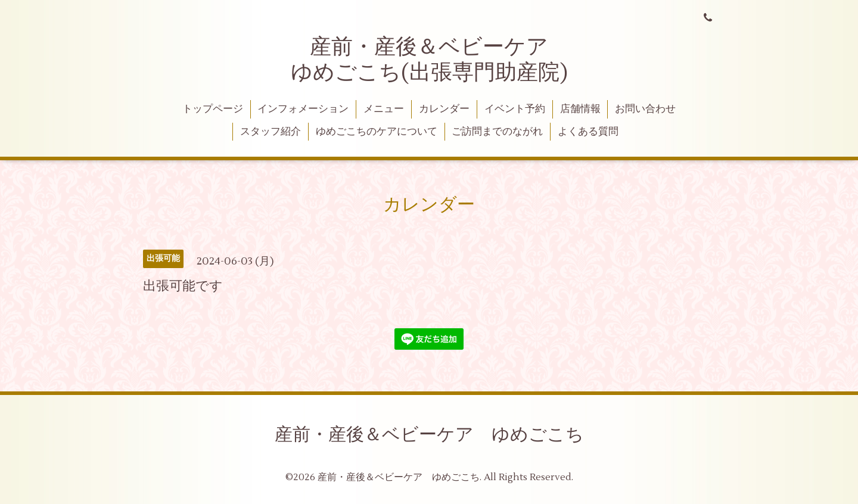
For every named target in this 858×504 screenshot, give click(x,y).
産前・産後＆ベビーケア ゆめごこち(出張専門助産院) (430, 60)
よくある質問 (588, 132)
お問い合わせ (645, 109)
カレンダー (444, 109)
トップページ (213, 109)
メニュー (384, 109)
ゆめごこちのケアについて (377, 132)
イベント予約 (515, 109)
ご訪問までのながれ (497, 132)
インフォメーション (303, 109)
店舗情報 (580, 109)
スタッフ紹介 (271, 132)
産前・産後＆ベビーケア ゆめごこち (429, 435)
